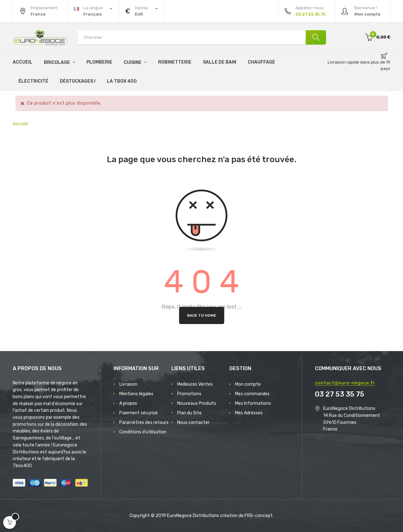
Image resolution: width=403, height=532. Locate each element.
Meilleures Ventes (195, 384)
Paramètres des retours (144, 422)
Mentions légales (136, 394)
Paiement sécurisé (139, 413)
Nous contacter (193, 422)
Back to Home (202, 315)
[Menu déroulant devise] (93, 11)
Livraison (128, 384)
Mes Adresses (249, 413)
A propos (128, 403)
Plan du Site (189, 413)
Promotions (189, 394)
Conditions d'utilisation (143, 432)
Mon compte (248, 384)
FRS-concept (259, 516)
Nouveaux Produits (197, 403)
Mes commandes (252, 394)
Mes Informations (253, 403)
